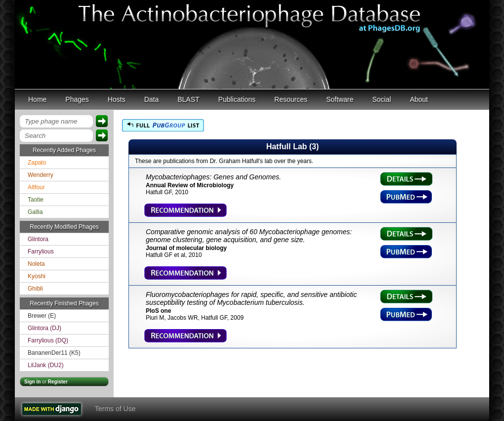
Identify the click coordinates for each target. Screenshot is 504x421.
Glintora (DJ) (44, 328)
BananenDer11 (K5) (54, 353)
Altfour (36, 187)
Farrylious (41, 252)
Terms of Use (115, 409)
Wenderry (41, 175)
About (419, 99)
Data (152, 99)
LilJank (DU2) (46, 365)
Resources (291, 99)
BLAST (188, 99)
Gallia (35, 212)
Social (381, 99)
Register (58, 382)
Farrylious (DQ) (48, 340)
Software (340, 99)
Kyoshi (37, 276)
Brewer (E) (42, 316)
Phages (77, 99)
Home (37, 99)
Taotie (36, 200)
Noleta (36, 264)
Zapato (37, 163)
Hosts (117, 99)
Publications (237, 99)
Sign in (32, 382)
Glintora (38, 239)
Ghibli (35, 289)
